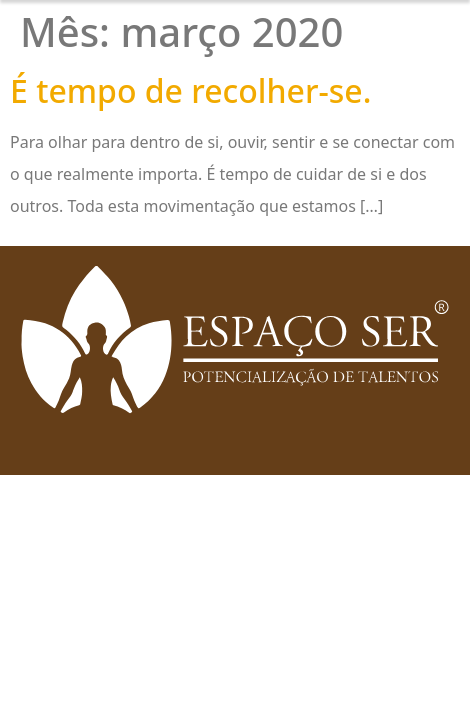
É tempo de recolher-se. (190, 90)
